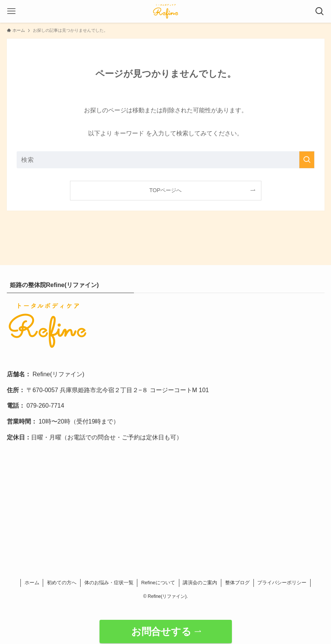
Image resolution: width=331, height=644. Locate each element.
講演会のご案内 (200, 583)
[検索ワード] (166, 160)
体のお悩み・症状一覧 (109, 583)
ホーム (32, 583)
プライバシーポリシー (282, 583)
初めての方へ (62, 583)
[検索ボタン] (320, 11)
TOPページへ (165, 190)
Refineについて (158, 583)
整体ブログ (237, 583)
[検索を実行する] (307, 160)
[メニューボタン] (11, 11)
